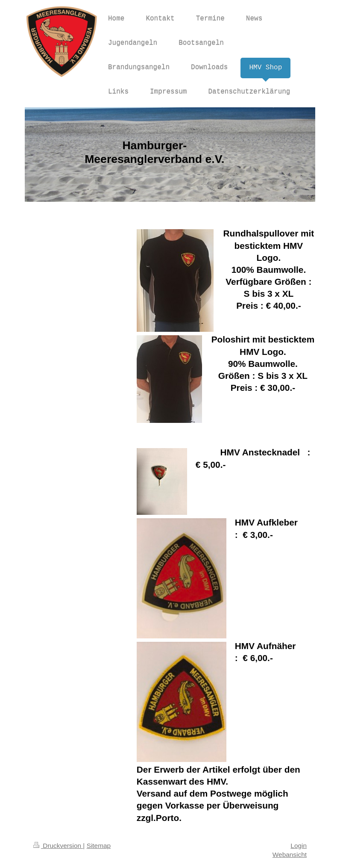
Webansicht (290, 855)
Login (299, 846)
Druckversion (58, 846)
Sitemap (99, 846)
